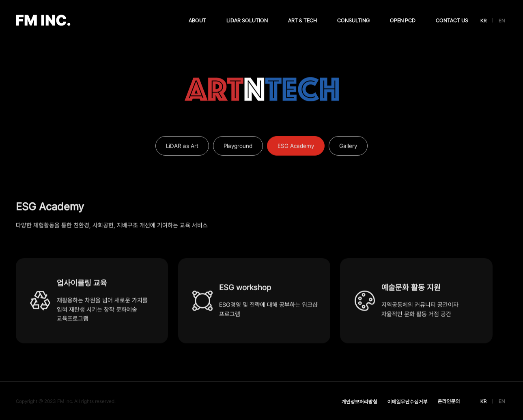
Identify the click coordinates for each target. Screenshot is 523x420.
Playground (238, 148)
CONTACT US (452, 20)
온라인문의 (449, 401)
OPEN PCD (403, 20)
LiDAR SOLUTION (247, 20)
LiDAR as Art (182, 148)
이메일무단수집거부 (408, 402)
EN (502, 20)
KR (483, 20)
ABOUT (197, 20)
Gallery (348, 148)
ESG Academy (296, 148)
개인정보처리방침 (359, 402)
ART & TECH (302, 20)
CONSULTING (353, 20)
